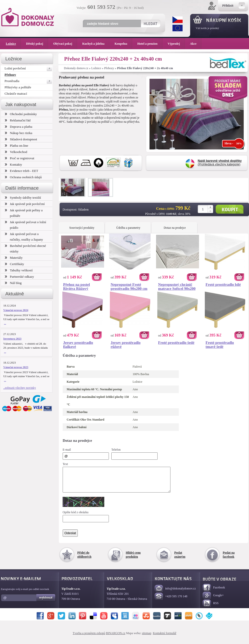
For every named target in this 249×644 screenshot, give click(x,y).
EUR (178, 28)
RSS (210, 608)
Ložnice (96, 68)
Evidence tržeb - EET (21, 171)
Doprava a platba (19, 127)
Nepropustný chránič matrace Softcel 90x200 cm (177, 287)
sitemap (147, 638)
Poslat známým (180, 559)
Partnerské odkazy (19, 277)
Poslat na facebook (229, 559)
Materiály (14, 258)
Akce (194, 44)
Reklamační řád (18, 120)
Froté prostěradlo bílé (223, 285)
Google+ (213, 600)
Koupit (230, 209)
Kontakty (13, 164)
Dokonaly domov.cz (76, 68)
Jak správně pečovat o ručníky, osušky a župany (24, 237)
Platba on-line (16, 146)
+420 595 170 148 (171, 601)
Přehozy (109, 68)
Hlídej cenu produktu (133, 559)
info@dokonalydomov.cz (175, 593)
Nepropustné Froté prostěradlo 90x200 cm (129, 287)
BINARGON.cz (116, 638)
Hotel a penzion (150, 44)
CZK (178, 20)
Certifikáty (14, 264)
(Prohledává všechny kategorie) (220, 163)
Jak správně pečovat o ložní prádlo (26, 225)
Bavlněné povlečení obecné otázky (25, 249)
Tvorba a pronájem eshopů (89, 638)
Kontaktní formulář (165, 638)
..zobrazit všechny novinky (20, 388)
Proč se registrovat (20, 158)
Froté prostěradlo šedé (176, 343)
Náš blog (13, 283)
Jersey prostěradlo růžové (126, 345)
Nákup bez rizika (19, 133)
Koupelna (123, 44)
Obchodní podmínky (21, 114)
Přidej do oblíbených (84, 559)
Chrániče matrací (16, 94)
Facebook (214, 592)
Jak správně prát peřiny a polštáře (24, 213)
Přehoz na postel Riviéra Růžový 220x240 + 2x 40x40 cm (82, 287)
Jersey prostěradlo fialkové (78, 345)
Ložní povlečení (29, 68)
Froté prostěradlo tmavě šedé (220, 345)
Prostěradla (29, 81)
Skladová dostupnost (21, 139)
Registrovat (46, 602)
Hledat (150, 23)
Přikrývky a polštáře (18, 87)
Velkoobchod (16, 152)
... (5, 323)
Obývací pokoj (65, 44)
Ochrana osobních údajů (23, 177)
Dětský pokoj (37, 44)
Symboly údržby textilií (23, 198)
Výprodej (176, 44)
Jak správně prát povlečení (25, 204)
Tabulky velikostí (19, 270)
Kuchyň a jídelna (96, 44)
